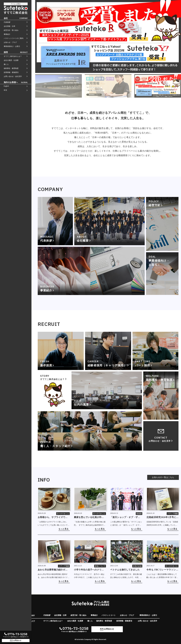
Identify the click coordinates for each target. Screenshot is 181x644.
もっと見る (63, 529)
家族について (100, 566)
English (6, 86)
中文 (5, 90)
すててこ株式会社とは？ (13, 56)
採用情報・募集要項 (11, 72)
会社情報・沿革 (9, 26)
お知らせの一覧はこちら (163, 477)
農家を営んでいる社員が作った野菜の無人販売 (90, 517)
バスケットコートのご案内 (14, 38)
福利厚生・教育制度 (11, 68)
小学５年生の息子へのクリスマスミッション (90, 570)
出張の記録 (137, 566)
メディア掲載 (173, 514)
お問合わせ (16, 640)
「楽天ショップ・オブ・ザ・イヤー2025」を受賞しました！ (126, 517)
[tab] (59, 86)
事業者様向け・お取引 (12, 46)
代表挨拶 (7, 22)
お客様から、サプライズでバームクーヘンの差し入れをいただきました (54, 517)
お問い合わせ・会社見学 (13, 76)
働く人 (6, 64)
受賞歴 (139, 514)
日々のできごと (63, 514)
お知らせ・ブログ (10, 42)
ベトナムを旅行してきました (125, 570)
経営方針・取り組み (11, 30)
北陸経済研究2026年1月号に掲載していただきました (162, 517)
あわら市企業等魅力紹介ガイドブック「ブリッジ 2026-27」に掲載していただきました (54, 570)
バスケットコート (109, 615)
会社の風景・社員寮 (11, 60)
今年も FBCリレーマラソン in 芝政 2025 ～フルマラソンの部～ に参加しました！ (162, 570)
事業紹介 (7, 34)
